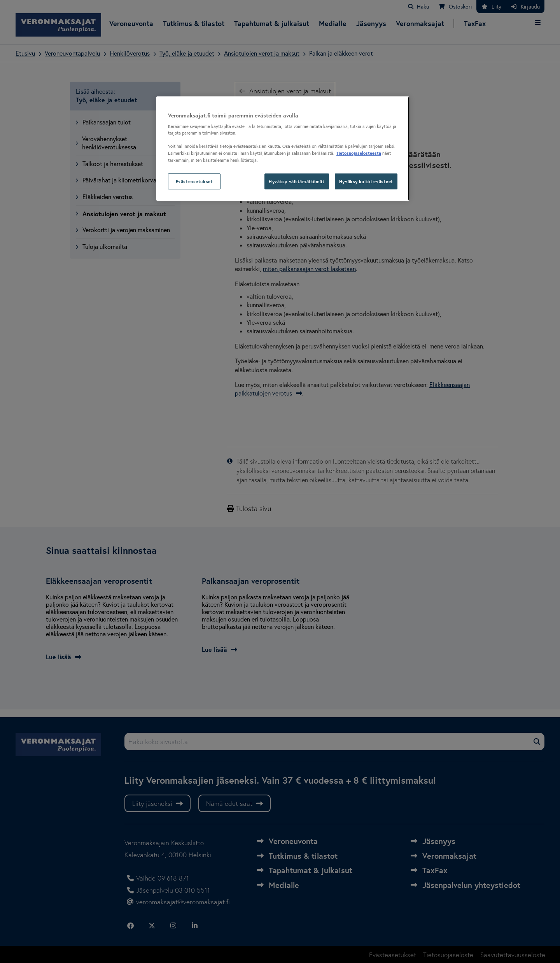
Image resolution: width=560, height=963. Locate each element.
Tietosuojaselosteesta (359, 153)
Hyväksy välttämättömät (297, 181)
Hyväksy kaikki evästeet (366, 181)
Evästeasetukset (194, 181)
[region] (283, 149)
